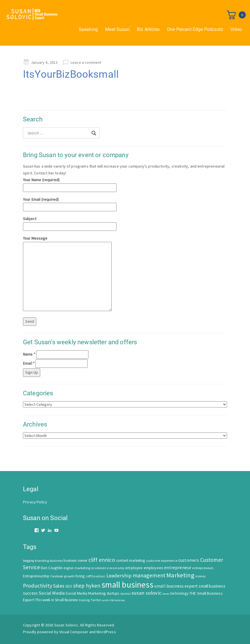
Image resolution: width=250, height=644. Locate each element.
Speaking (88, 29)
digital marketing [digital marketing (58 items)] (77, 568)
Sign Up (32, 372)
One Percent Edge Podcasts (195, 29)
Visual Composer (74, 632)
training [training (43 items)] (84, 600)
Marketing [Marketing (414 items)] (180, 575)
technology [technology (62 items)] (179, 593)
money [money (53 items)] (201, 576)
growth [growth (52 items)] (69, 576)
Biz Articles (148, 29)
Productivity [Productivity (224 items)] (38, 586)
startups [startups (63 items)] (113, 593)
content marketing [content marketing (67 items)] (131, 560)
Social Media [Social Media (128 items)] (52, 593)
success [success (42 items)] (125, 594)
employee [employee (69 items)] (134, 568)
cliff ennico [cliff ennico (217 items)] (102, 560)
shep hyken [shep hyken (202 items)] (87, 586)
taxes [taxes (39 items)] (166, 594)
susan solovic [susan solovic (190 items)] (147, 593)
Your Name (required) (70, 184)
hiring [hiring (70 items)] (80, 576)
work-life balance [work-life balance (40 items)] (113, 600)
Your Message (67, 274)
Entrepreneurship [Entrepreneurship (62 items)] (36, 576)
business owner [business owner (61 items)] (75, 560)
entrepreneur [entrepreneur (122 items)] (178, 567)
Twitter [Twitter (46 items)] (96, 600)
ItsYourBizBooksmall (71, 74)
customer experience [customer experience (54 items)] (162, 560)
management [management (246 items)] (149, 575)
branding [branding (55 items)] (42, 560)
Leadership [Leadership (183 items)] (119, 576)
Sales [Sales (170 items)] (59, 586)
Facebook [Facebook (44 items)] (57, 576)
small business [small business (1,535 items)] (127, 585)
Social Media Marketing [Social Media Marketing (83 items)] (86, 593)
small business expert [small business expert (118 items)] (176, 586)
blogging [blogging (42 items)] (28, 561)
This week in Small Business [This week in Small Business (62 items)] (56, 600)
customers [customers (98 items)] (189, 560)
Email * (29, 363)
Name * (29, 354)
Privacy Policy (35, 502)
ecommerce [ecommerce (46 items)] (100, 568)
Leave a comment (86, 62)
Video (236, 29)
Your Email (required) (70, 203)
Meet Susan (117, 29)
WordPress (106, 632)
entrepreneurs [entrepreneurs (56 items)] (203, 568)
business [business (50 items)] (56, 560)
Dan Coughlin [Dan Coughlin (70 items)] (52, 568)
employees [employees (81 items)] (153, 568)
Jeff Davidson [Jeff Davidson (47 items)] (95, 576)
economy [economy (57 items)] (117, 568)
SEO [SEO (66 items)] (69, 586)
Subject (70, 222)
